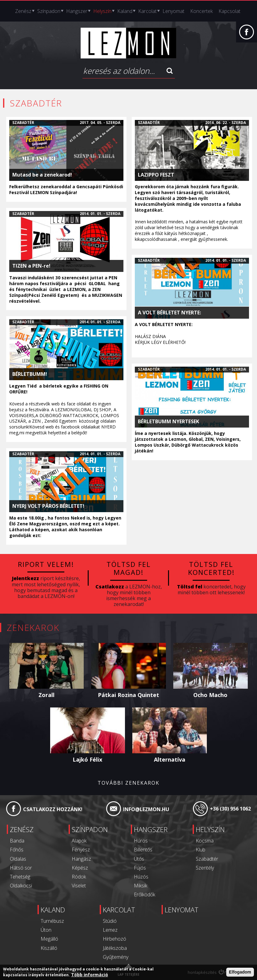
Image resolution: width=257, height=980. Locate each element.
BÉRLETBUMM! (30, 374)
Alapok (79, 841)
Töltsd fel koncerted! (211, 568)
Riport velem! (46, 564)
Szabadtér (23, 123)
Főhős (17, 850)
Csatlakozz (110, 587)
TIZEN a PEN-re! (31, 266)
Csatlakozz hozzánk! (53, 809)
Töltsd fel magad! (129, 568)
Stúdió (110, 921)
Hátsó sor (21, 868)
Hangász (81, 859)
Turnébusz (52, 921)
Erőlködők (145, 894)
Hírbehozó (114, 939)
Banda (17, 841)
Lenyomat (173, 11)
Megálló (49, 939)
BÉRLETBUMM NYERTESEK (169, 422)
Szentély (205, 868)
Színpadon (49, 11)
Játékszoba (115, 948)
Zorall (46, 695)
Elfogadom (240, 972)
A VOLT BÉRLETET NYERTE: (169, 313)
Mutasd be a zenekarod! (42, 175)
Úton (46, 930)
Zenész (23, 11)
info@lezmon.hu (146, 809)
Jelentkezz (26, 578)
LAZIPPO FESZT (156, 175)
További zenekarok (128, 783)
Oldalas (18, 859)
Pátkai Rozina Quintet (128, 695)
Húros (141, 841)
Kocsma (205, 841)
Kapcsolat (229, 11)
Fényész (81, 850)
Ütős (139, 859)
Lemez (110, 930)
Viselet (79, 886)
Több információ (90, 975)
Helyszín (102, 11)
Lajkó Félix (87, 759)
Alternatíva (170, 759)
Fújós (140, 868)
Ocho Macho (210, 695)
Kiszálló (49, 948)
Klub (201, 850)
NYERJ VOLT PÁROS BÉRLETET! (48, 506)
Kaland (125, 11)
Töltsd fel (190, 587)
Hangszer (77, 11)
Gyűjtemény (116, 957)
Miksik (141, 886)
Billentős (143, 850)
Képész (80, 868)
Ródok (79, 877)
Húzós (141, 877)
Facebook (247, 35)
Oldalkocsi (21, 886)
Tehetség (20, 877)
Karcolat (147, 11)
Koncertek (201, 11)
